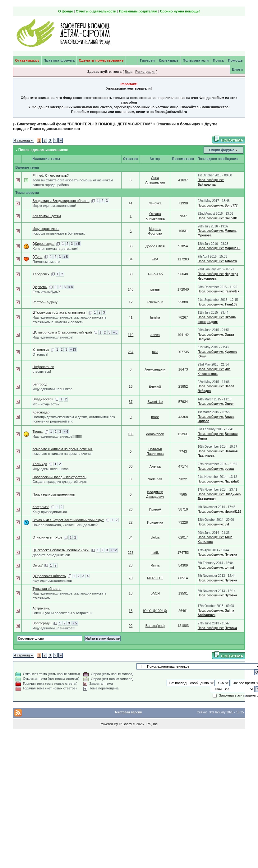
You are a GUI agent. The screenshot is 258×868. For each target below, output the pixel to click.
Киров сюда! (45, 244)
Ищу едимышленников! (51, 469)
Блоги (237, 69)
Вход (129, 72)
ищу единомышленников (52, 581)
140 (131, 289)
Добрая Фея (155, 246)
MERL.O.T (155, 578)
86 (131, 246)
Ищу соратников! (46, 229)
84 (131, 259)
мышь (155, 289)
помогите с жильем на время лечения (63, 449)
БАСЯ (155, 593)
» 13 (73, 350)
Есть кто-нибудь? (46, 292)
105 (131, 434)
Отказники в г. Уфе (48, 537)
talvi (155, 352)
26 (131, 509)
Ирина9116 (233, 512)
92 (131, 626)
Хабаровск (41, 274)
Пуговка (231, 555)
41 (131, 203)
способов (129, 102)
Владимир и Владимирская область (61, 201)
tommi (229, 568)
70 (131, 578)
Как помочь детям (47, 216)
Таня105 (231, 304)
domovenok (155, 434)
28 (131, 565)
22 (131, 522)
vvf (227, 524)
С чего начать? (57, 175)
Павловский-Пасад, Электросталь (60, 477)
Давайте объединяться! (51, 555)
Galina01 (231, 218)
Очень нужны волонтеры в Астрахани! (63, 613)
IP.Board (125, 724)
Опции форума (222, 150)
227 (131, 553)
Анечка (155, 466)
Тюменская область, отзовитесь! (61, 312)
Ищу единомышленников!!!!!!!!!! (57, 436)
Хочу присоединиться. (50, 512)
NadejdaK (155, 479)
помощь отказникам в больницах (59, 233)
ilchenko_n (155, 302)
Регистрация (145, 72)
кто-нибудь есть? (46, 404)
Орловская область (51, 576)
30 (131, 274)
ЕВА (155, 259)
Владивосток (43, 399)
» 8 (71, 287)
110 (131, 335)
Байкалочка (207, 185)
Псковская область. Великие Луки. (62, 550)
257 (131, 352)
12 (131, 302)
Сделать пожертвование (101, 60)
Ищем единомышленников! (54, 206)
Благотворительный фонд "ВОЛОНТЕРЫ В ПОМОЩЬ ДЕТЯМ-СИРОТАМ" (85, 124)
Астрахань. (41, 608)
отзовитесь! (42, 371)
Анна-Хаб (155, 274)
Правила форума (59, 60)
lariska (155, 317)
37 (131, 402)
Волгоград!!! (42, 623)
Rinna (155, 565)
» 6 (115, 332)
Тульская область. (47, 589)
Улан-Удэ (40, 464)
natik (155, 553)
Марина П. (233, 248)
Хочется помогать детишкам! (55, 249)
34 (131, 537)
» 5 (78, 244)
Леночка (155, 203)
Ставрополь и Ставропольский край (64, 332)
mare (155, 417)
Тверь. (38, 432)
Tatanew (231, 261)
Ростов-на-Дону (45, 302)
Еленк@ (155, 386)
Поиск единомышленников (55, 129)
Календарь (169, 60)
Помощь (235, 60)
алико (155, 335)
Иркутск (41, 287)
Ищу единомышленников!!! (54, 628)
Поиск (219, 60)
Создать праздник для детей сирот (60, 482)
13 (131, 593)
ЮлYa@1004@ (155, 611)
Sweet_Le (155, 402)
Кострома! (41, 507)
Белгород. (41, 384)
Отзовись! (41, 354)
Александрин (155, 369)
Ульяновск (41, 349)
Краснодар (41, 412)
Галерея (147, 60)
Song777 (231, 205)
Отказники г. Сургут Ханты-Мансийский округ (68, 520)
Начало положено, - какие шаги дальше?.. (66, 525)
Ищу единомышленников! (53, 337)
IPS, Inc (152, 724)
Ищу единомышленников (53, 389)
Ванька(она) (155, 626)
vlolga (155, 537)
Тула (39, 257)
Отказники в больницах (178, 124)
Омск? (38, 565)
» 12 (114, 550)
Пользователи (196, 60)
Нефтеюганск (43, 367)
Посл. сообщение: (211, 180)
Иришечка (155, 522)
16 (131, 386)
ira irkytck (232, 291)
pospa (229, 469)
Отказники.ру (28, 60)
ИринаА (155, 509)
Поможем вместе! (47, 262)
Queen (230, 404)
